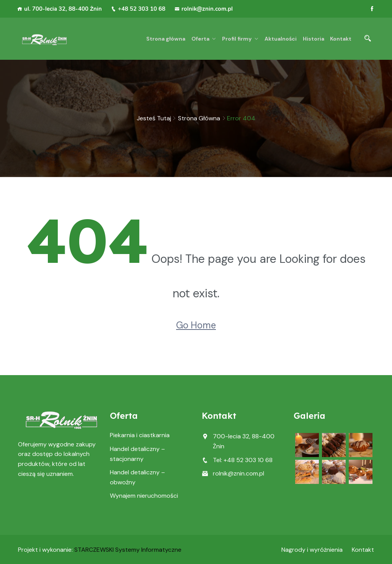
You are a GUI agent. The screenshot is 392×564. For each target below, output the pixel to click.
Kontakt (341, 39)
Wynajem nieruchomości (144, 496)
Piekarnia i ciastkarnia (140, 435)
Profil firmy (239, 39)
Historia (314, 39)
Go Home (196, 325)
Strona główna (169, 39)
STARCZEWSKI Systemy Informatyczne (128, 550)
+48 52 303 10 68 (138, 9)
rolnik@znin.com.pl (204, 9)
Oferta (203, 39)
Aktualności (282, 39)
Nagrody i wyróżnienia (312, 550)
